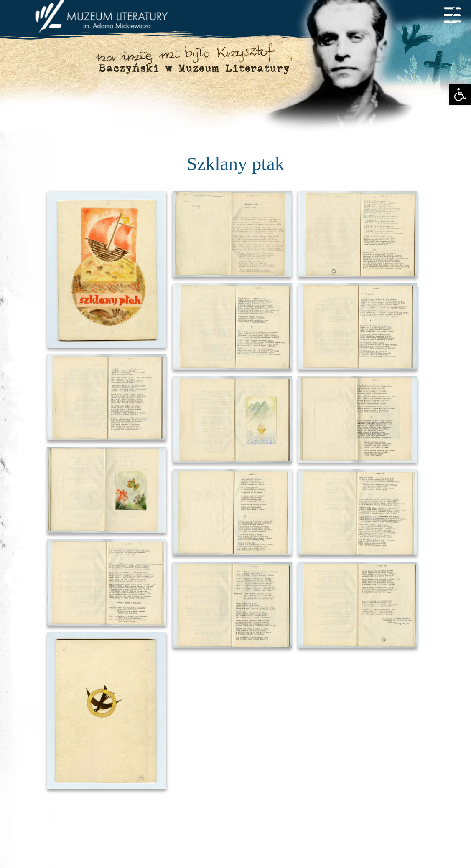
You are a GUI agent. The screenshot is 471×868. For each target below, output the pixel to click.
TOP (236, 727)
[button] (460, 94)
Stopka (235, 783)
